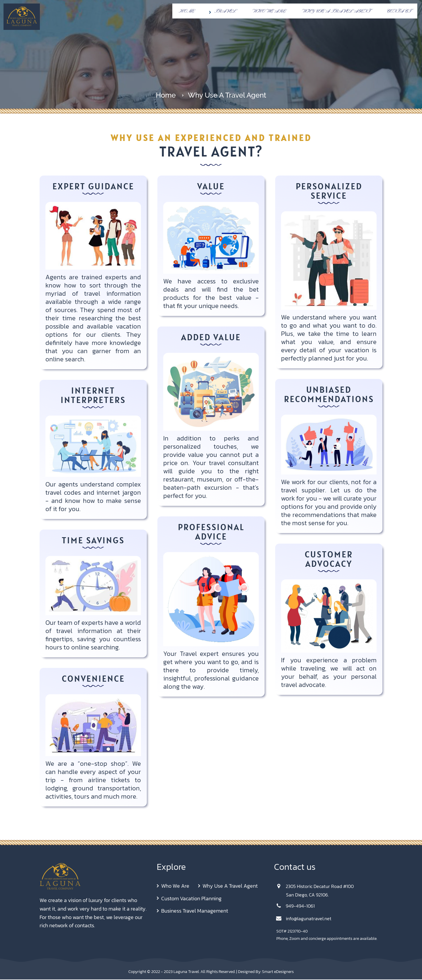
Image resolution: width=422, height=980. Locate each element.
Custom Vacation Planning (191, 899)
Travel (222, 11)
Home (187, 11)
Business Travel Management (195, 911)
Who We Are (269, 11)
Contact (399, 11)
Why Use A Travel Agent (336, 11)
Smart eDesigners (278, 972)
